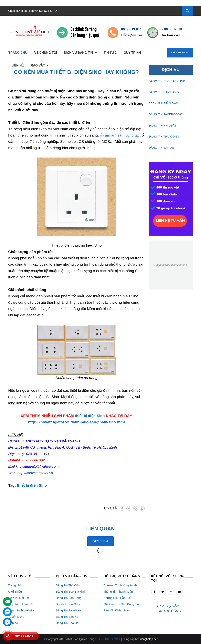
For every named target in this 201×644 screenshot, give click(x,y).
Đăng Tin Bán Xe (67, 617)
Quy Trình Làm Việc (21, 604)
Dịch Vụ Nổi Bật (19, 598)
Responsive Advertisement (171, 265)
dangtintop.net (149, 639)
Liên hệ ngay (180, 52)
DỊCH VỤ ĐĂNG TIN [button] (72, 576)
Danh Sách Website (21, 610)
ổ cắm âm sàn (112, 135)
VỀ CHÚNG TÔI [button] (20, 576)
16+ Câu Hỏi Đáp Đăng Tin (121, 604)
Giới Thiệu (15, 592)
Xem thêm (100, 541)
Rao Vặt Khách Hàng (117, 610)
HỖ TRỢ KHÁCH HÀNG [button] (122, 576)
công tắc (132, 135)
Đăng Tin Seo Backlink (71, 592)
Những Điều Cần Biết (117, 598)
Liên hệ (13, 623)
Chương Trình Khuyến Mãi (121, 585)
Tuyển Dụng (16, 617)
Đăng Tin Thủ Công (69, 585)
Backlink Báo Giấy (68, 604)
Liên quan (100, 529)
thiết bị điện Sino (90, 416)
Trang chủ (15, 585)
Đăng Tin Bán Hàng (69, 598)
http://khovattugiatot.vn (35, 473)
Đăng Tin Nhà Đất (68, 623)
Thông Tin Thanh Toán (118, 592)
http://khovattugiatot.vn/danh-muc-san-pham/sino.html (76, 422)
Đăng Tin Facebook (69, 610)
